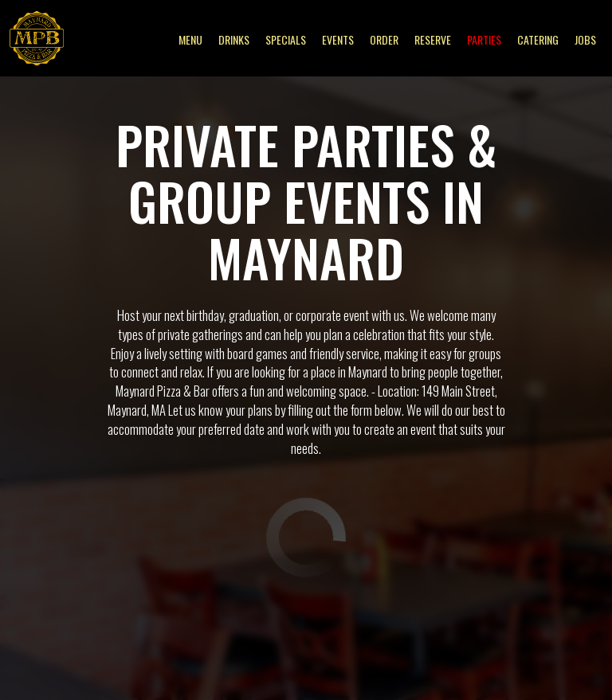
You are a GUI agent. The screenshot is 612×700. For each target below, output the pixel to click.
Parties (484, 40)
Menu (190, 40)
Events (338, 40)
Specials (286, 40)
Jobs (585, 40)
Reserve (433, 40)
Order (384, 40)
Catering (538, 40)
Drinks (234, 40)
